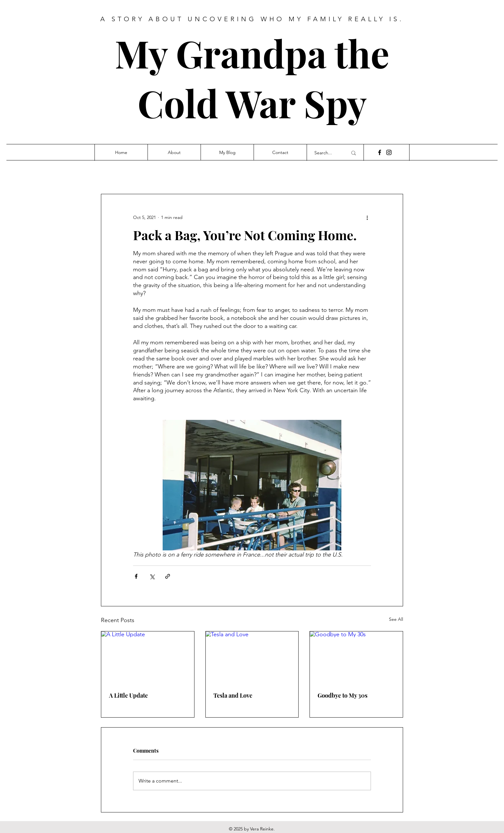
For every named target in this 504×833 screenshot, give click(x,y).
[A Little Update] (148, 657)
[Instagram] (389, 152)
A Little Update (128, 695)
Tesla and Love (233, 695)
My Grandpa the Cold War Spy (252, 78)
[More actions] (367, 217)
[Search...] (326, 153)
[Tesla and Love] (252, 657)
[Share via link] (168, 576)
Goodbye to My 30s (342, 695)
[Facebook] (380, 152)
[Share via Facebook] (136, 576)
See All (396, 619)
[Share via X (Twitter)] (152, 576)
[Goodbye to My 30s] (356, 657)
